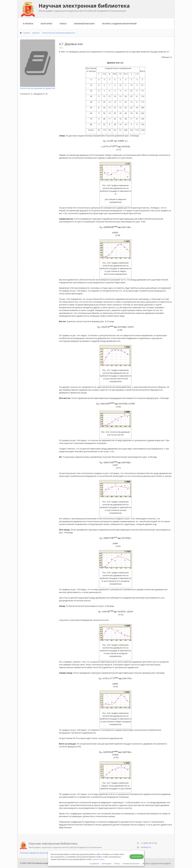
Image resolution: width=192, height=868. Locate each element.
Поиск (63, 24)
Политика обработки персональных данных (40, 853)
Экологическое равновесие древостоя (37, 88)
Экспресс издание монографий (119, 24)
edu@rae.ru (146, 847)
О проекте (28, 24)
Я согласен (137, 857)
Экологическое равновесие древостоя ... (59, 33)
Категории (46, 24)
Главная (26, 33)
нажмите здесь (98, 859)
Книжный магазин (84, 24)
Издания (36, 33)
